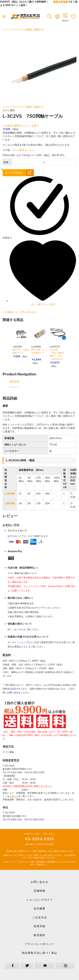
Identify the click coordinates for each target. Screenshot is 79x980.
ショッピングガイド (40, 900)
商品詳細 (14, 382)
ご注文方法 (40, 918)
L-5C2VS (10, 503)
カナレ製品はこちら (23, 150)
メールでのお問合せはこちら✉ (47, 5)
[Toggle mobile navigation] (4, 17)
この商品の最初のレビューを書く (21, 126)
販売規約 (39, 935)
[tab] (39, 398)
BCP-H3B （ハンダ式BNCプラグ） (39, 353)
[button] (50, 17)
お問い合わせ (39, 882)
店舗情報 (39, 891)
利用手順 (39, 926)
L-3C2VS (10, 494)
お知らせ (14, 796)
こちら (20, 629)
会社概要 (39, 909)
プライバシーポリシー (39, 944)
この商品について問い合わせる (19, 312)
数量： (7, 162)
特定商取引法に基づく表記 (39, 953)
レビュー (14, 387)
